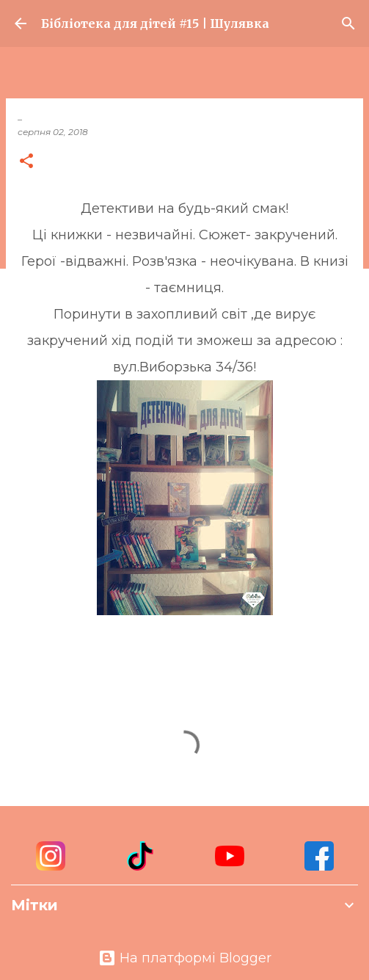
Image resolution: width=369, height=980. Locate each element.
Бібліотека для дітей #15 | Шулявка (155, 23)
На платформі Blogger (185, 958)
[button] (26, 162)
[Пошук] (348, 23)
